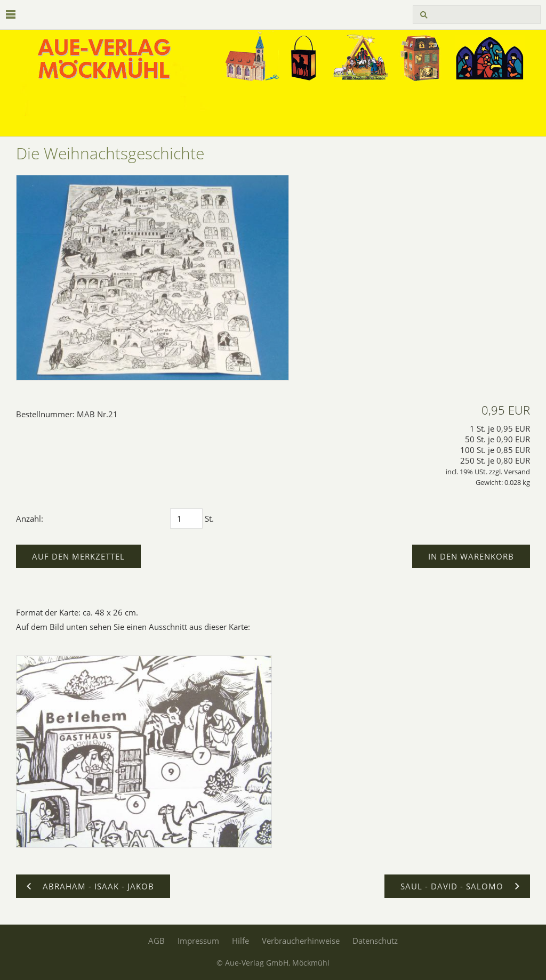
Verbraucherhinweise (301, 941)
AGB (156, 941)
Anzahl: (30, 519)
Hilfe (240, 941)
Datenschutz (375, 941)
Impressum (198, 941)
